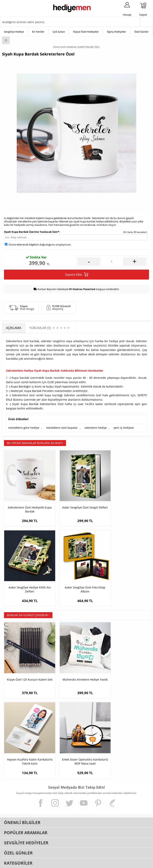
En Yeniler (38, 32)
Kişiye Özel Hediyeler (86, 32)
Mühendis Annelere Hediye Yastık (76, 664)
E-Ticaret (64, 863)
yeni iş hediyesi (124, 428)
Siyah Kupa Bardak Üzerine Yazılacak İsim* (32, 232)
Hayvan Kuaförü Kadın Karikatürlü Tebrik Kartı (126, 664)
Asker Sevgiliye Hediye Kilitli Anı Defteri (126, 503)
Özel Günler (141, 32)
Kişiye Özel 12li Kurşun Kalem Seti (27, 664)
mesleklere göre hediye (24, 428)
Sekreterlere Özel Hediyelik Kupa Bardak (27, 503)
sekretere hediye (96, 428)
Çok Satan (59, 32)
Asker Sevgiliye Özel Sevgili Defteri (76, 503)
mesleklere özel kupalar (62, 428)
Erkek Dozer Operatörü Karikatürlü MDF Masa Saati (27, 738)
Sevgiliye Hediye (14, 32)
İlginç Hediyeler (117, 32)
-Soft (56, 863)
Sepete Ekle (77, 274)
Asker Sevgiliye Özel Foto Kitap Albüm (27, 578)
